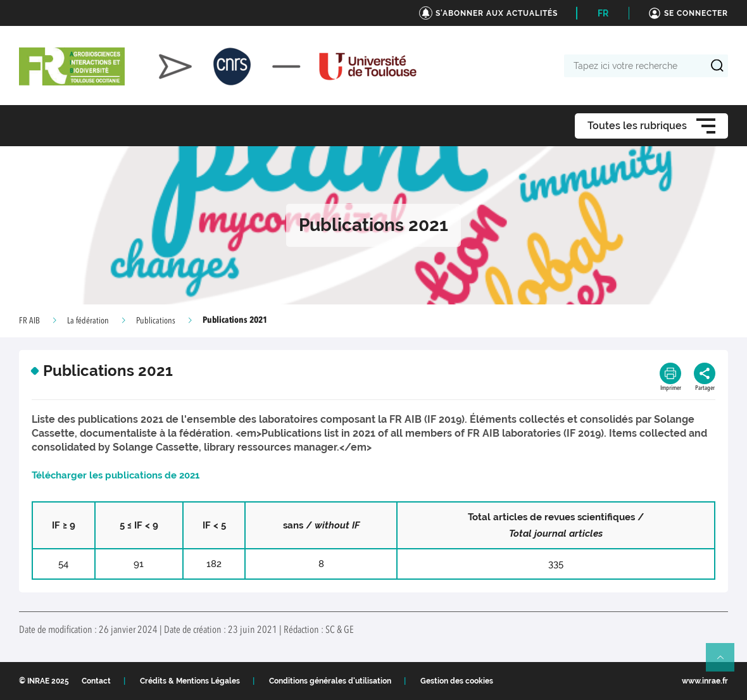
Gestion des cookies (457, 681)
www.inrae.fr (705, 681)
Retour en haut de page (725, 663)
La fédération (88, 321)
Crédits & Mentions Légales (190, 681)
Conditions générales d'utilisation (330, 681)
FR (603, 13)
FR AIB (29, 321)
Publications (156, 321)
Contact (96, 681)
